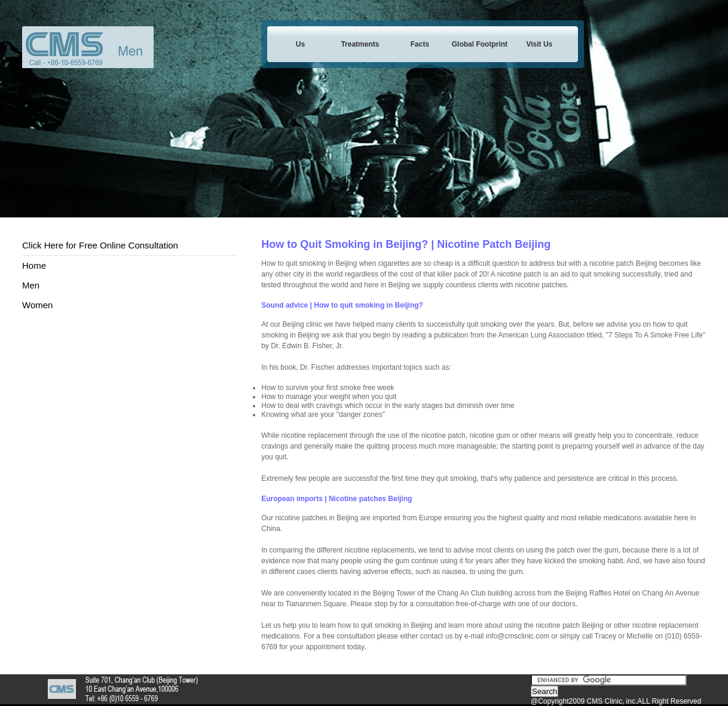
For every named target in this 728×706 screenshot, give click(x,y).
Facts (420, 44)
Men (31, 285)
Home (34, 265)
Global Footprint (480, 44)
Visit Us (539, 44)
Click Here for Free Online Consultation (100, 245)
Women (37, 305)
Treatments (360, 44)
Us (300, 44)
